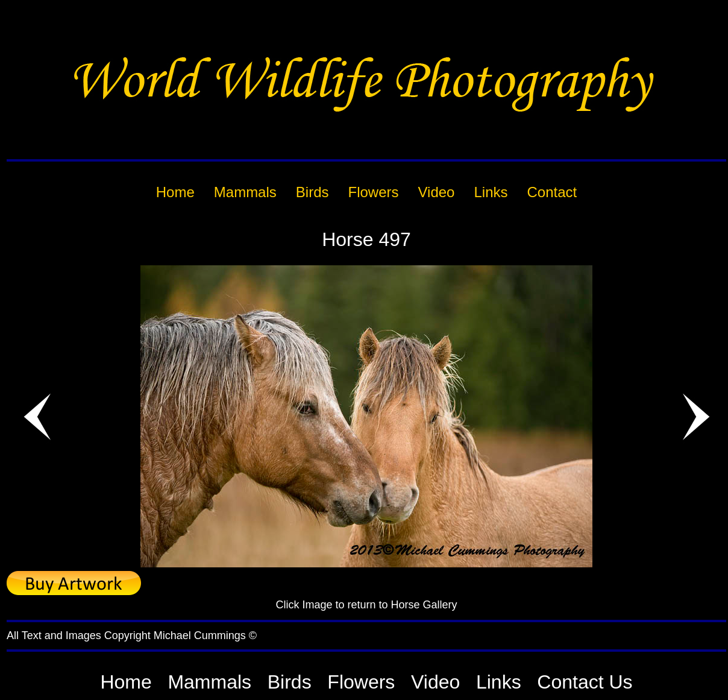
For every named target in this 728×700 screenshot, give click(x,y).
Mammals (209, 682)
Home (126, 682)
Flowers (361, 682)
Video (435, 682)
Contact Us (585, 682)
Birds (290, 682)
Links (499, 682)
